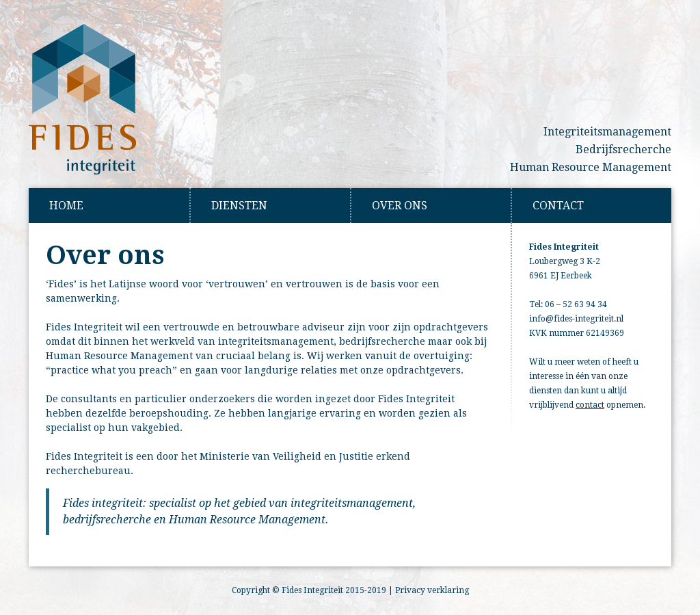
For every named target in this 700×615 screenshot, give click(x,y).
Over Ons (400, 206)
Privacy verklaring (432, 590)
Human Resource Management (591, 167)
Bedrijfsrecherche (623, 149)
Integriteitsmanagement (607, 132)
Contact (558, 206)
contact (590, 405)
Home (66, 206)
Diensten (239, 206)
